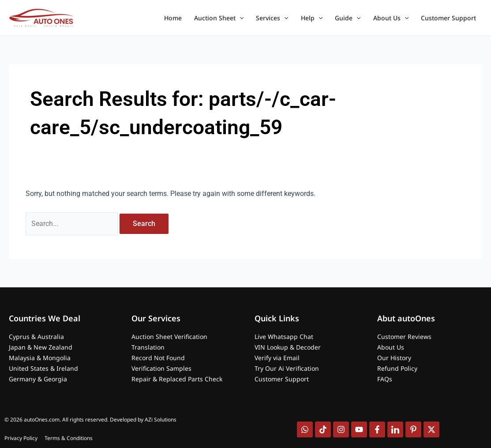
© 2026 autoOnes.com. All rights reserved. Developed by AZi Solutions (90, 420)
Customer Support (448, 18)
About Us (391, 18)
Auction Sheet (219, 18)
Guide (348, 18)
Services (272, 18)
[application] (240, 18)
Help (312, 18)
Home (173, 18)
